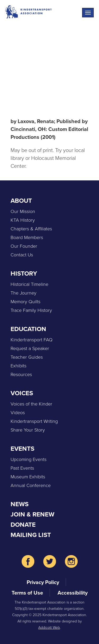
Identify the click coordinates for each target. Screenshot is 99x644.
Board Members (27, 237)
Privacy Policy (43, 582)
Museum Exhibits (28, 477)
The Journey (23, 293)
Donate (23, 525)
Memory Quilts (25, 302)
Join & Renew (32, 514)
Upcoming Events (29, 459)
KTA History (23, 220)
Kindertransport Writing (34, 421)
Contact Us (22, 255)
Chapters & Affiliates (31, 229)
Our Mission (23, 211)
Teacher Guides (27, 357)
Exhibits (18, 366)
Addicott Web (49, 628)
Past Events (22, 468)
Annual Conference (31, 485)
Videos (18, 413)
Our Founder (24, 246)
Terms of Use (27, 593)
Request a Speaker (30, 348)
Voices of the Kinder (31, 404)
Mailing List (31, 535)
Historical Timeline (29, 284)
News (20, 504)
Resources (21, 374)
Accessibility (73, 593)
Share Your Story (28, 430)
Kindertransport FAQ (32, 340)
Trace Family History (31, 310)
